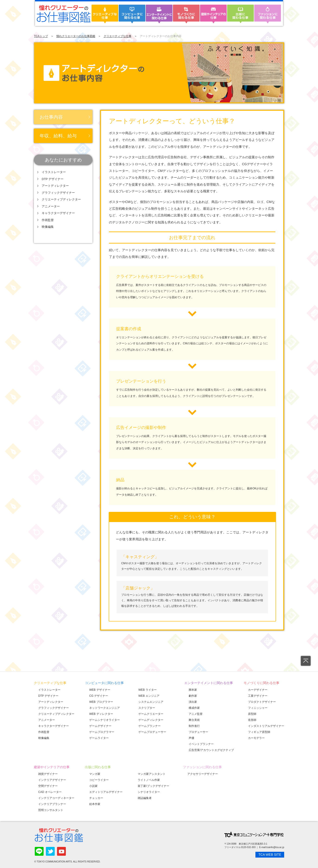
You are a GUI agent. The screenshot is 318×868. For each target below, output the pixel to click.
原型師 (252, 714)
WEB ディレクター (101, 714)
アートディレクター (55, 186)
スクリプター (147, 708)
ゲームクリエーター (151, 714)
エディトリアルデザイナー (106, 792)
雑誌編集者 (145, 798)
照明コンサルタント (51, 810)
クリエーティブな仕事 (118, 36)
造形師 (252, 720)
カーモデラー (256, 738)
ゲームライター (99, 738)
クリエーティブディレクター (61, 199)
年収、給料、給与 (58, 136)
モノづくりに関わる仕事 (261, 683)
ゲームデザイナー (100, 726)
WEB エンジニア (149, 696)
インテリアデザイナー (52, 780)
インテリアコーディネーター (56, 798)
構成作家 (194, 708)
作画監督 (48, 220)
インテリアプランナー (52, 804)
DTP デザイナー (53, 179)
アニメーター (51, 206)
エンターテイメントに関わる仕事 (209, 683)
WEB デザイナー (100, 690)
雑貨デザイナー (48, 774)
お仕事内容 (51, 117)
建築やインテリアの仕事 (52, 767)
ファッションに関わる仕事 (202, 767)
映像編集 (48, 227)
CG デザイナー (99, 696)
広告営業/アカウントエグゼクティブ (211, 750)
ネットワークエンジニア (105, 708)
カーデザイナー (258, 690)
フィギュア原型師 (259, 732)
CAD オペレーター (50, 792)
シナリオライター (149, 792)
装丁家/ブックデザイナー (153, 786)
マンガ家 (95, 774)
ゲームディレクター (151, 720)
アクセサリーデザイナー (203, 774)
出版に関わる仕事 (98, 767)
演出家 (193, 702)
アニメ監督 (196, 714)
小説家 (93, 786)
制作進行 (194, 726)
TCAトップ (41, 36)
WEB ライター (148, 690)
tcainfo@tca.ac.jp (275, 847)
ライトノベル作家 (149, 780)
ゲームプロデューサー (152, 732)
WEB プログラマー (101, 702)
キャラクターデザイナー (58, 213)
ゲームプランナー (149, 726)
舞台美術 (194, 720)
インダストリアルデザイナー (266, 726)
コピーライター (99, 780)
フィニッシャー (258, 708)
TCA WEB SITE (270, 855)
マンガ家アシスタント (152, 774)
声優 (191, 738)
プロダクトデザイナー (262, 702)
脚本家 (193, 690)
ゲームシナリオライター (105, 720)
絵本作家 (95, 804)
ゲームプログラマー (102, 732)
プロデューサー (198, 732)
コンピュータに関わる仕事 (104, 683)
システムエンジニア (151, 702)
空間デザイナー (48, 786)
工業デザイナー (258, 696)
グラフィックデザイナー (58, 193)
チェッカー (96, 798)
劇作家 (193, 696)
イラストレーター (54, 172)
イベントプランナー (201, 744)
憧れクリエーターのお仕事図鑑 (76, 36)
